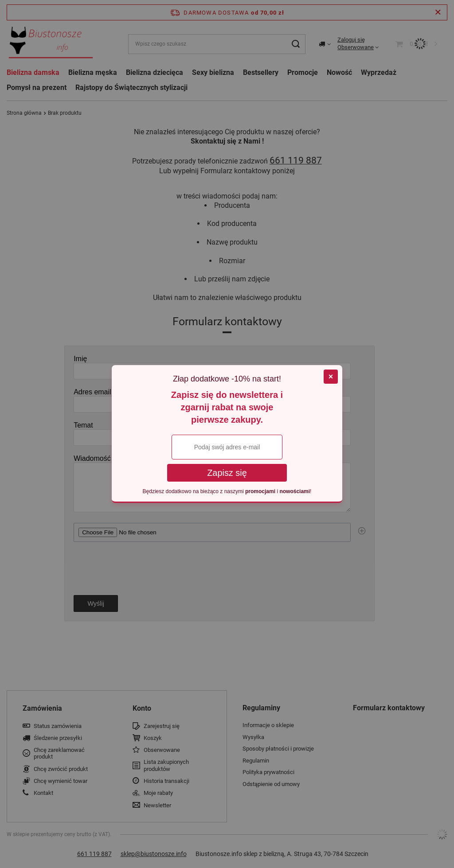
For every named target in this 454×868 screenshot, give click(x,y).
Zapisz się (227, 473)
